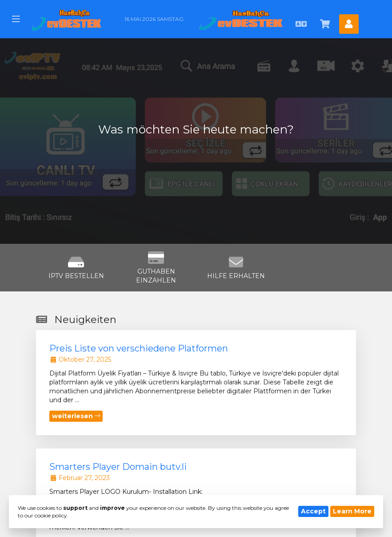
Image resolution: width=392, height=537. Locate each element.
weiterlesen (76, 416)
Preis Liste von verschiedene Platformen (139, 348)
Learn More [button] (352, 511)
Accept (313, 511)
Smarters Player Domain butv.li (118, 467)
